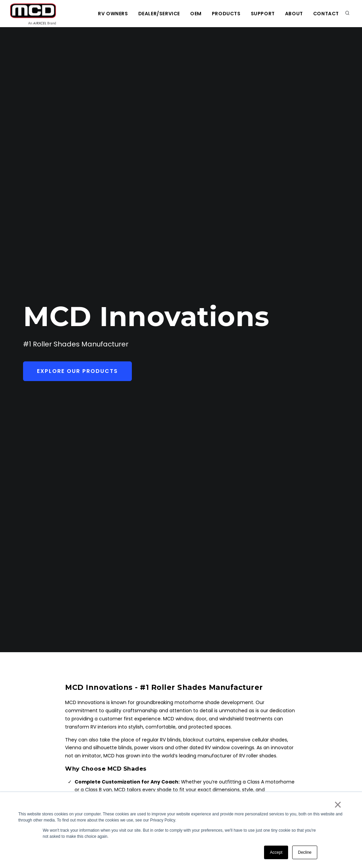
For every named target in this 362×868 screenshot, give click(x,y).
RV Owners (113, 14)
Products (226, 14)
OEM (196, 14)
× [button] (337, 805)
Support (263, 14)
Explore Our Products (77, 371)
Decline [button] (305, 852)
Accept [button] (276, 852)
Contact (326, 14)
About (294, 14)
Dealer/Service (159, 14)
